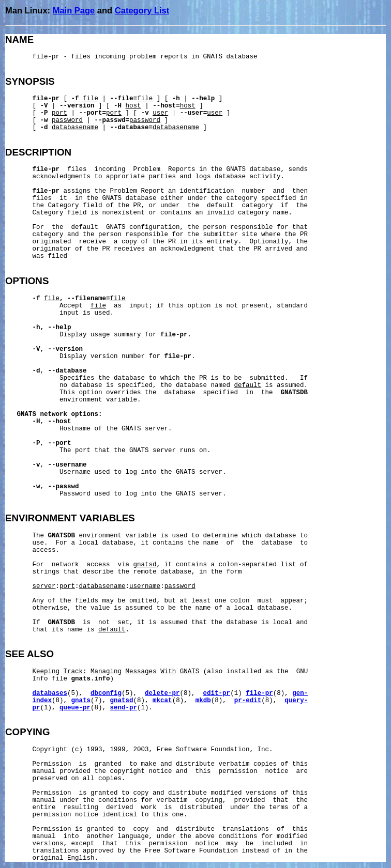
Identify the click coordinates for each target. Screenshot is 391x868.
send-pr (124, 708)
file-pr (259, 693)
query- (296, 701)
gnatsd (122, 701)
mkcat (162, 701)
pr (36, 708)
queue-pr (75, 708)
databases (50, 693)
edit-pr (217, 693)
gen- (300, 693)
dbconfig (106, 693)
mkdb (203, 701)
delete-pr (162, 693)
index (42, 701)
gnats (81, 701)
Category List (142, 10)
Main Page (74, 10)
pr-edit (248, 701)
